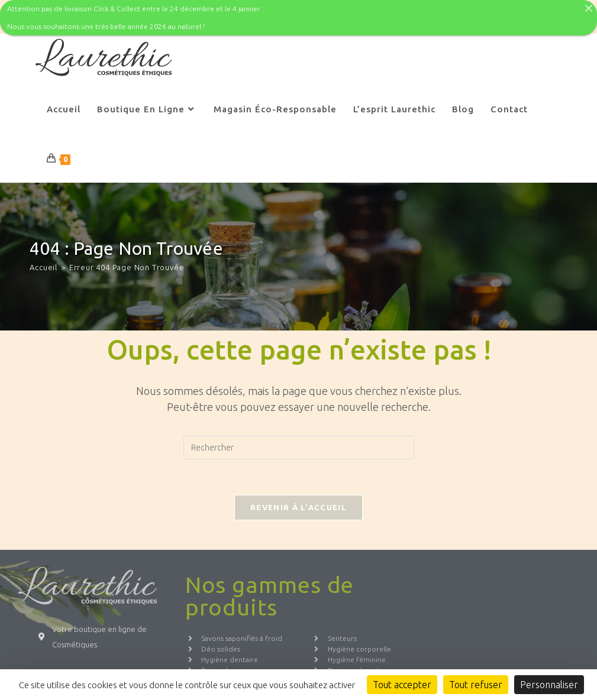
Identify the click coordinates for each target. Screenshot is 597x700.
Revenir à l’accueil (298, 498)
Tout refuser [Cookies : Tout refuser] (476, 685)
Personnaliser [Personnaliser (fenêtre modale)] (549, 685)
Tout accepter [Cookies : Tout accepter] (402, 685)
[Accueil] (43, 257)
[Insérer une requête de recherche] (299, 438)
